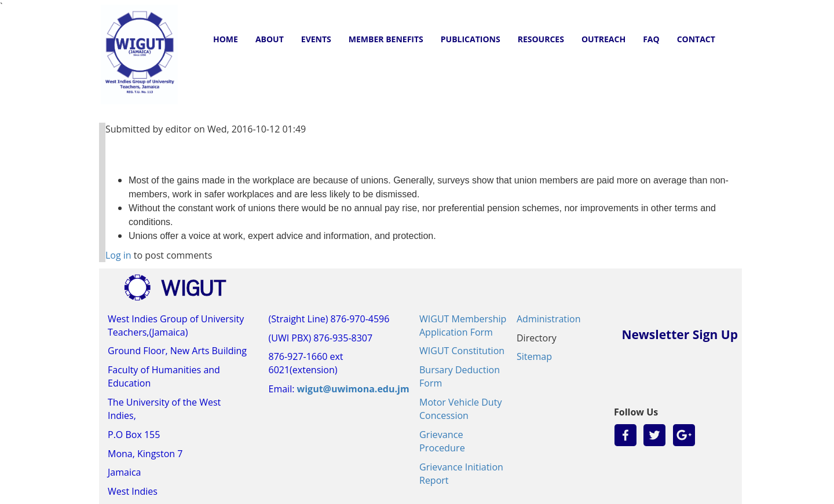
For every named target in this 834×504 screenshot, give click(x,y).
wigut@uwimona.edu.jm (353, 389)
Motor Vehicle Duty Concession (460, 409)
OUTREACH (603, 39)
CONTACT (696, 39)
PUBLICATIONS (471, 39)
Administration (549, 319)
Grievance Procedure (442, 441)
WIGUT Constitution (462, 351)
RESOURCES (541, 39)
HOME (226, 39)
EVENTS (316, 39)
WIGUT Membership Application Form (463, 325)
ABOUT (270, 39)
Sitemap (534, 356)
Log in (118, 255)
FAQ (651, 39)
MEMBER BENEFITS (386, 39)
